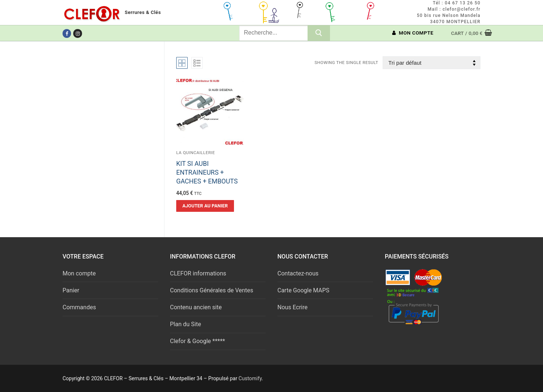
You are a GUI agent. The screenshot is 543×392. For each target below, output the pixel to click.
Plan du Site (185, 324)
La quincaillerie (196, 153)
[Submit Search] (319, 33)
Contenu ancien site (196, 307)
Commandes (79, 307)
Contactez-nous (298, 273)
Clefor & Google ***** (198, 341)
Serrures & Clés (143, 12)
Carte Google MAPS (303, 290)
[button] (205, 206)
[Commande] (432, 63)
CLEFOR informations (198, 273)
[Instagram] (77, 33)
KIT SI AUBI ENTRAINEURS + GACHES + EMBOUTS (207, 172)
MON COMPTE (413, 33)
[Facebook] (67, 33)
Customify (250, 378)
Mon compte (79, 273)
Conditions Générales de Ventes (212, 290)
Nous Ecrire (292, 307)
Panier (71, 290)
